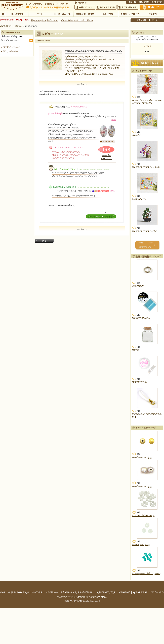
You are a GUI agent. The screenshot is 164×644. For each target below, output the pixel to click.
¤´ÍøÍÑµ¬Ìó (52, 592)
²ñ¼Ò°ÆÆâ (38, 592)
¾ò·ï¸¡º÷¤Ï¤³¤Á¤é (11, 51)
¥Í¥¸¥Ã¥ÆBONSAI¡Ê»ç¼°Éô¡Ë (146, 167)
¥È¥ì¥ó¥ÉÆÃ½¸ (107, 14)
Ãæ (153, 20)
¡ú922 (114, 120)
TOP (3, 14)
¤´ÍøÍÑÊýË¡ (81, 2)
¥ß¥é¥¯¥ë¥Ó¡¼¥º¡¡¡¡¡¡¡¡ (142, 457)
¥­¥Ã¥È (40, 14)
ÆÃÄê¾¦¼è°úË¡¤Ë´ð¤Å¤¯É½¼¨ (77, 592)
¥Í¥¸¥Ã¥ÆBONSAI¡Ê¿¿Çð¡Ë (145, 231)
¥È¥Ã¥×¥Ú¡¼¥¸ (6, 26)
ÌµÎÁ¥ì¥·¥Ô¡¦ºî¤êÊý (85, 14)
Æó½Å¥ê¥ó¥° (138, 286)
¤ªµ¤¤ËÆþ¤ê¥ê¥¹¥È (106, 7)
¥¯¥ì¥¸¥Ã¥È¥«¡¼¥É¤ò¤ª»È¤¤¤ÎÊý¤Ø (77, 20)
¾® (150, 20)
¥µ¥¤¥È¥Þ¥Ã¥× (157, 2)
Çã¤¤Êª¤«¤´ (152, 7)
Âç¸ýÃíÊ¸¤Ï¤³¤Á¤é (128, 7)
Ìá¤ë (44, 241)
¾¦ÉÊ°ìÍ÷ (132, 2)
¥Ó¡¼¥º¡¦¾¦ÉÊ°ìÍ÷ (62, 14)
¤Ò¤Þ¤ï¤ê (136, 135)
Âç (157, 20)
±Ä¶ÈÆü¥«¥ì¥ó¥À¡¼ (18, 592)
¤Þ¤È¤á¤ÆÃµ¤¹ (17, 14)
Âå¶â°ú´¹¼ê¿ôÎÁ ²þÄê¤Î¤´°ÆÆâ (45, 20)
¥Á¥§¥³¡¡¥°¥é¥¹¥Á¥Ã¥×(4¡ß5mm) (147, 574)
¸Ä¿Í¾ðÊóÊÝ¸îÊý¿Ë (106, 592)
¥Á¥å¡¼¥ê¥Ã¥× (139, 199)
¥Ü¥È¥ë (136, 350)
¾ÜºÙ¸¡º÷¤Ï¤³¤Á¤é (12, 47)
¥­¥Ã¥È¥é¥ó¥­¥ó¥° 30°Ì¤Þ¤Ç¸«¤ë (145, 245)
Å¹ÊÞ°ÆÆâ (153, 14)
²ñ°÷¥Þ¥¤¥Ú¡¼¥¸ (85, 7)
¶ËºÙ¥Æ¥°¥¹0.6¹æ (140, 382)
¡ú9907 (113, 191)
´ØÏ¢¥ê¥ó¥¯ (124, 592)
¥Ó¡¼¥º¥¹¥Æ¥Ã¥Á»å (141, 318)
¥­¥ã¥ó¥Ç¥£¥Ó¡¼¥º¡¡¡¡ (142, 545)
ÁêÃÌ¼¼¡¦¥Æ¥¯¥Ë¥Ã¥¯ (130, 14)
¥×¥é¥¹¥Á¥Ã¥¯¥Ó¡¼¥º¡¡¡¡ (143, 516)
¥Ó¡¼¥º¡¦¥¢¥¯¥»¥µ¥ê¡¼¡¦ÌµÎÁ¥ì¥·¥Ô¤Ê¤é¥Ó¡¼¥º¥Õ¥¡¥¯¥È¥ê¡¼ (82, 597)
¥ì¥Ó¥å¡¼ (19, 26)
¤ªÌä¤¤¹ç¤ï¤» (144, 2)
